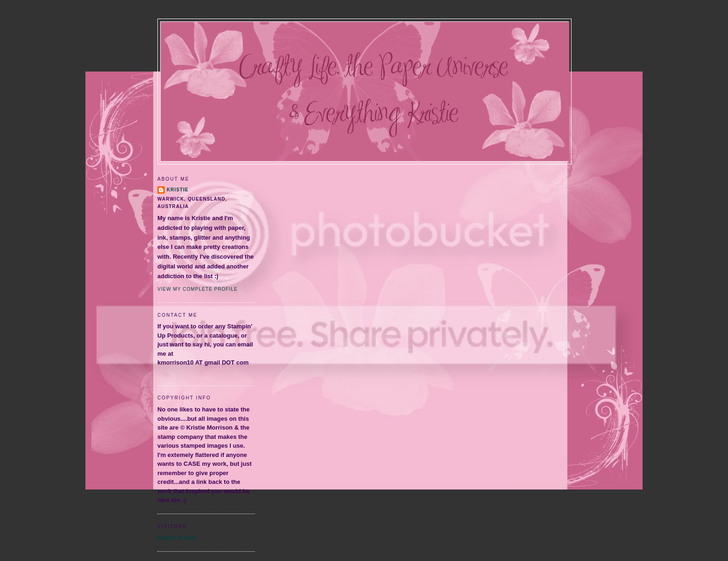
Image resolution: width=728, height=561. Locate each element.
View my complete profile (198, 289)
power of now (177, 538)
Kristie (178, 190)
